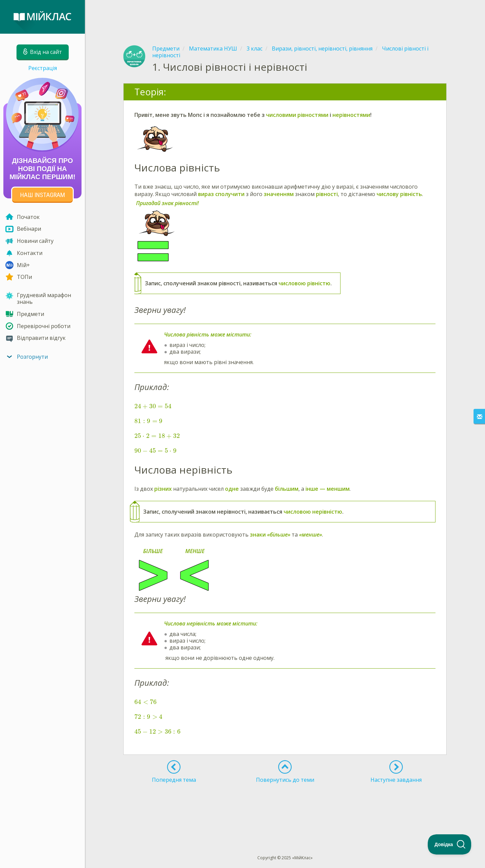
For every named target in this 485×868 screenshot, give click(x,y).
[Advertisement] (285, 17)
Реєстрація (43, 68)
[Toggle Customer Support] (450, 844)
